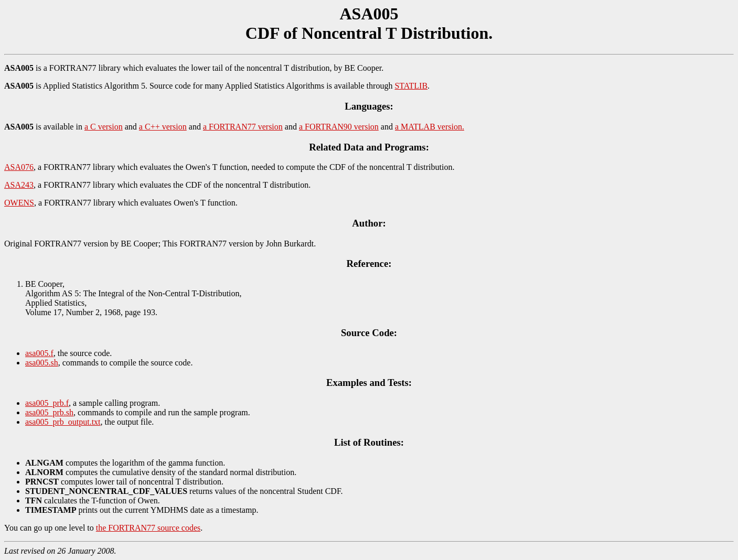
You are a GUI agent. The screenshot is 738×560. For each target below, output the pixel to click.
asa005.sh (42, 363)
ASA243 (19, 185)
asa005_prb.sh (49, 412)
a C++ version (163, 127)
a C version (104, 127)
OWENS (19, 203)
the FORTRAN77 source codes (148, 528)
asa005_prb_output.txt (63, 422)
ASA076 (19, 167)
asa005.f (39, 353)
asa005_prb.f (47, 403)
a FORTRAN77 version (243, 127)
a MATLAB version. (430, 127)
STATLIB (411, 86)
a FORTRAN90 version (339, 127)
